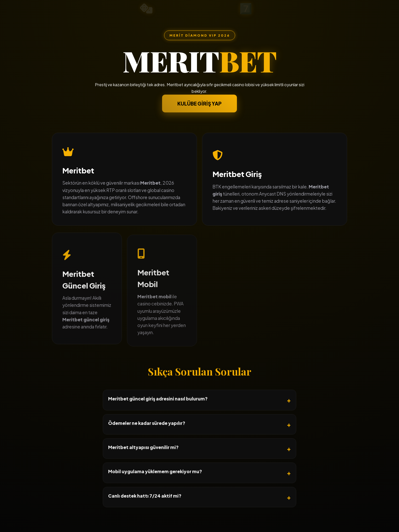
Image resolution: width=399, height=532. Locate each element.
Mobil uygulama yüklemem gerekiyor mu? (155, 488)
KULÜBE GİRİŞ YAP (199, 104)
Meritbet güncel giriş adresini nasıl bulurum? (158, 416)
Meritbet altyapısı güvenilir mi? (143, 464)
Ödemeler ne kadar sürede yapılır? (147, 440)
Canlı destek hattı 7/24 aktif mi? (145, 512)
